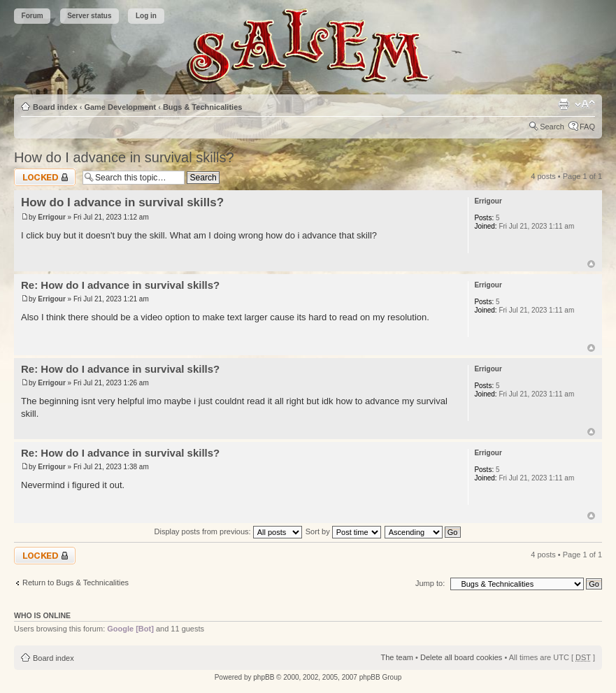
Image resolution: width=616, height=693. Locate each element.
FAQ (587, 127)
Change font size (585, 104)
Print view (564, 104)
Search (552, 127)
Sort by (343, 531)
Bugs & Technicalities (203, 107)
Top (591, 264)
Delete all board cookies (461, 657)
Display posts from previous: (228, 531)
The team (397, 657)
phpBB (264, 677)
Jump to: (430, 583)
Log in (146, 16)
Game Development (120, 107)
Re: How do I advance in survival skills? (120, 285)
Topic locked (45, 177)
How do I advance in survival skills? (124, 157)
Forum (33, 16)
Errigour (51, 217)
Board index (55, 107)
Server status (89, 16)
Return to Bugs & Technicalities (76, 583)
